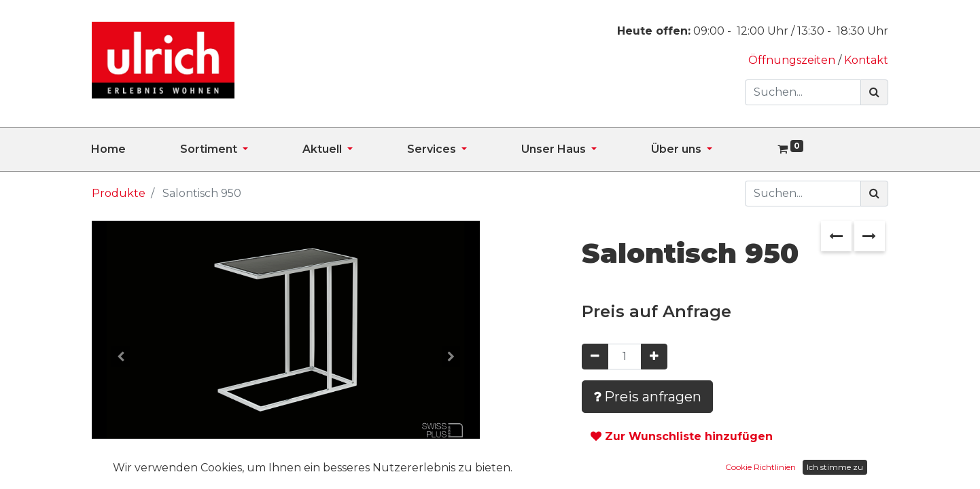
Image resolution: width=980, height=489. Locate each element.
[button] (121, 357)
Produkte (119, 193)
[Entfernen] (595, 357)
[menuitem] (136, 149)
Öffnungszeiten (793, 60)
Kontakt (866, 60)
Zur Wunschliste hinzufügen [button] (682, 436)
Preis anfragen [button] (647, 397)
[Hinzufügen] (654, 357)
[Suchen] (874, 92)
